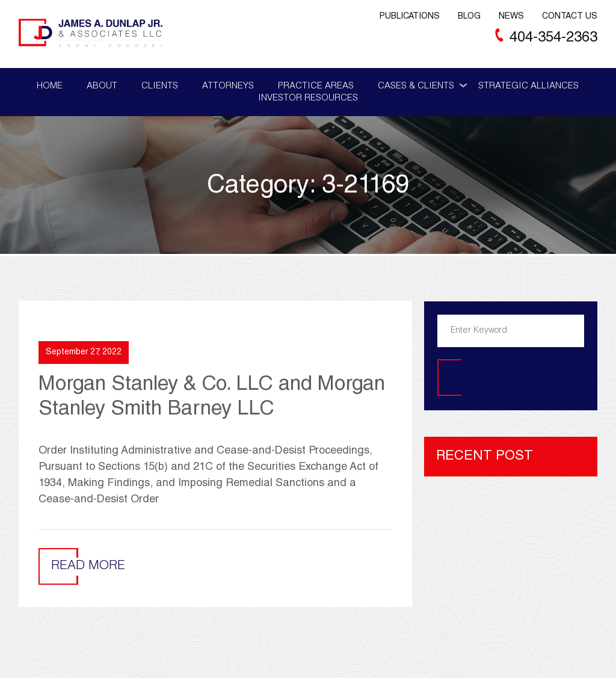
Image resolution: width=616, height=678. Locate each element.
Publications (410, 17)
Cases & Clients (416, 86)
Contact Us (570, 17)
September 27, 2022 (84, 353)
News (511, 17)
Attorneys (228, 86)
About (102, 86)
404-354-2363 (553, 39)
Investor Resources (308, 98)
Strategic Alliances (528, 86)
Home (50, 86)
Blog (469, 17)
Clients (160, 86)
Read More (88, 566)
